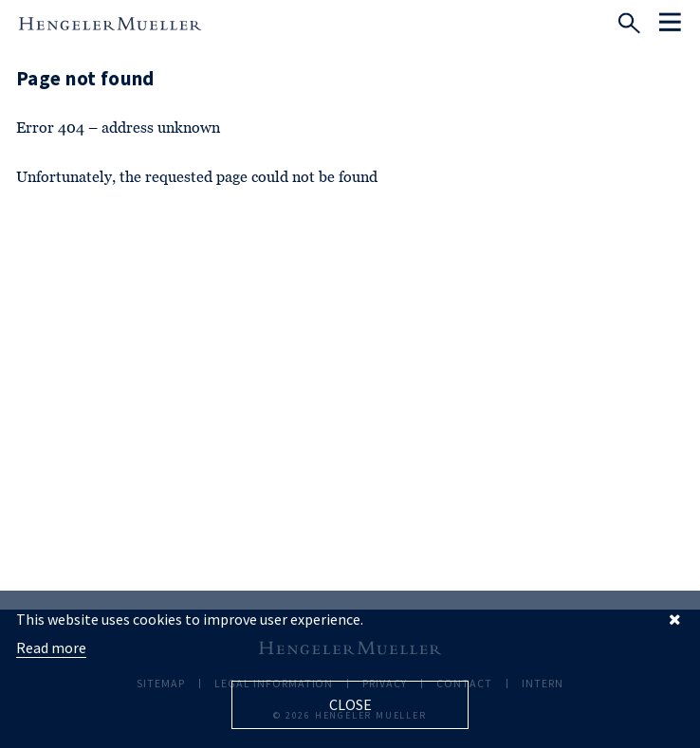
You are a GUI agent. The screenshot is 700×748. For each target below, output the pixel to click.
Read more (51, 648)
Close (350, 704)
